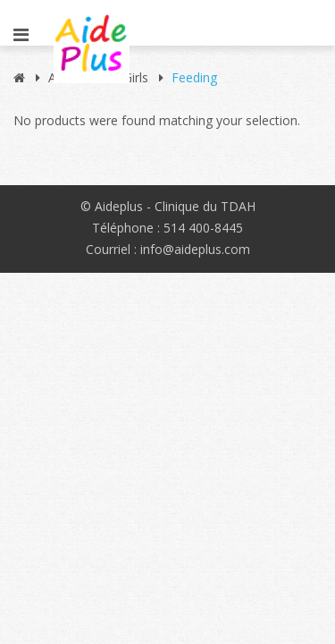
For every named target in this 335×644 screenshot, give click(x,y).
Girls (136, 77)
